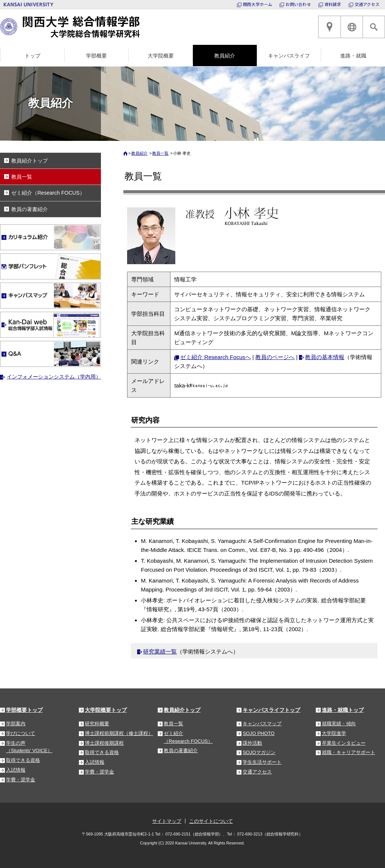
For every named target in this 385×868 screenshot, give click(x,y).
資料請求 (333, 4)
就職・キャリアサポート (349, 752)
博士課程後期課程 (104, 743)
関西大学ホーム (258, 4)
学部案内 (16, 724)
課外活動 (252, 743)
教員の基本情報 (325, 357)
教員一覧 (160, 153)
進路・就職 (353, 56)
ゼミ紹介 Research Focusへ (215, 357)
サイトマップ (167, 821)
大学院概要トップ (106, 710)
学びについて (21, 733)
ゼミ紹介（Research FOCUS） (48, 193)
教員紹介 (225, 56)
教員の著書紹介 (30, 209)
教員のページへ (275, 357)
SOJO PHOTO (258, 733)
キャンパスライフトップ (271, 710)
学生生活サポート (262, 762)
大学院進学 (334, 733)
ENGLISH (352, 27)
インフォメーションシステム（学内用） (54, 377)
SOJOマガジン (259, 752)
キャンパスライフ (289, 56)
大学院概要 (161, 56)
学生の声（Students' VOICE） (29, 747)
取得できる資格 (23, 760)
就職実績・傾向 (339, 724)
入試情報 (16, 770)
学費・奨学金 (21, 780)
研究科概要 (97, 724)
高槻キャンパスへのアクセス (329, 27)
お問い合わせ (298, 4)
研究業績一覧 (160, 651)
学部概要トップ (24, 710)
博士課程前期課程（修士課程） (119, 733)
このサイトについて (211, 821)
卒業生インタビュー (344, 743)
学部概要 (96, 56)
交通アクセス (367, 4)
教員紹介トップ (30, 161)
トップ (33, 56)
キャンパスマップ (262, 724)
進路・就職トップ (343, 710)
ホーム (126, 155)
